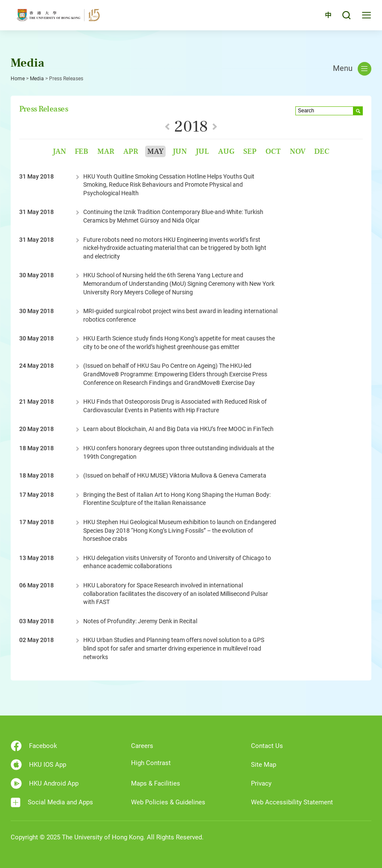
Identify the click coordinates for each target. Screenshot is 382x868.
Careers (142, 746)
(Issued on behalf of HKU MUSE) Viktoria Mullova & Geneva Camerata (175, 475)
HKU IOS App (38, 765)
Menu (352, 69)
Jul (202, 151)
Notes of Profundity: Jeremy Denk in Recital (140, 621)
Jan (59, 151)
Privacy (261, 783)
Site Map (264, 765)
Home (18, 79)
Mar (106, 151)
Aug (226, 151)
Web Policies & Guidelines (168, 802)
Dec (322, 151)
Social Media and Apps (52, 802)
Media (37, 79)
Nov (298, 151)
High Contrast (151, 763)
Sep (250, 151)
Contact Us (267, 746)
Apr (131, 151)
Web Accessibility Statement (292, 802)
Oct (273, 151)
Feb (82, 151)
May (155, 151)
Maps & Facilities (156, 783)
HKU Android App (45, 783)
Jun (180, 151)
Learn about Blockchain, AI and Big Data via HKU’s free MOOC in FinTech (178, 429)
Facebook (34, 746)
